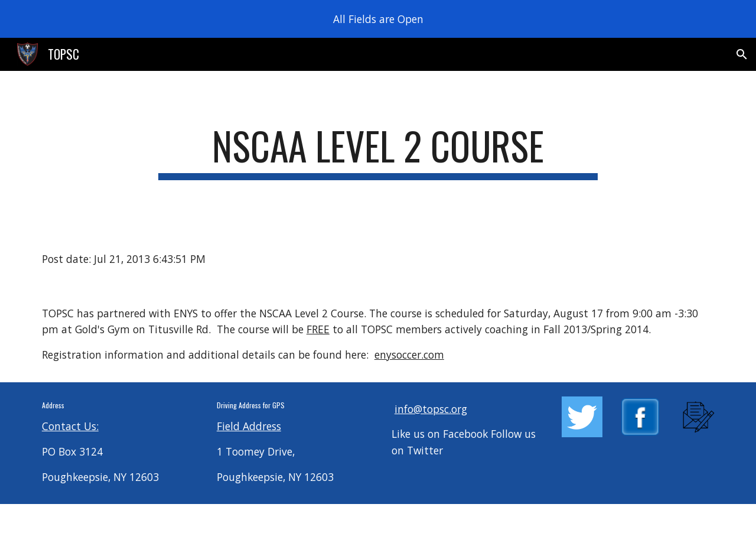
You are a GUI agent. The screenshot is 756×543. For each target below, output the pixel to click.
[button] (742, 54)
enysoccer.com (409, 355)
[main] (378, 152)
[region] (378, 19)
